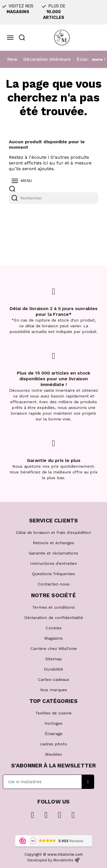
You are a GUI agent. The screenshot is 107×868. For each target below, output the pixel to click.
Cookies (54, 628)
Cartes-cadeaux (54, 679)
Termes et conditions (53, 607)
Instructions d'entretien (53, 563)
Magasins (53, 638)
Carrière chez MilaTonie (54, 648)
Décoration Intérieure (47, 59)
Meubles (53, 754)
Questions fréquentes (53, 574)
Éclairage (87, 59)
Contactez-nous (54, 584)
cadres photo (53, 744)
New (12, 59)
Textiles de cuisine (53, 713)
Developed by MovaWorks (50, 860)
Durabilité (53, 669)
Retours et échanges (53, 543)
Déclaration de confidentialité (54, 618)
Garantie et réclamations (53, 553)
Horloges (53, 723)
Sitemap (54, 659)
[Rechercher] (53, 198)
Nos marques (54, 690)
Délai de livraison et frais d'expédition (53, 532)
